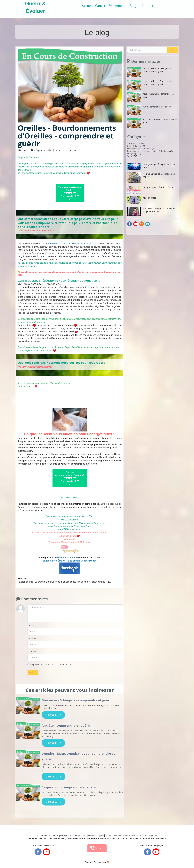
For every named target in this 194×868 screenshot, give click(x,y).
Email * (31, 626)
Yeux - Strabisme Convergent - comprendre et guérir (150, 85)
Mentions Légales (96, 836)
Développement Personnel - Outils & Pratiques (148, 151)
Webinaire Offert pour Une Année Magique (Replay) (151, 211)
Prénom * (32, 639)
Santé (130, 156)
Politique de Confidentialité (117, 836)
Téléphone (152, 836)
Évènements (117, 6)
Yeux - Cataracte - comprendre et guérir (151, 97)
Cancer (100, 6)
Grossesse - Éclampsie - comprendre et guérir (77, 700)
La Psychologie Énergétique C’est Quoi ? (151, 166)
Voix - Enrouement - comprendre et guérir (152, 123)
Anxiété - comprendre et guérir (66, 725)
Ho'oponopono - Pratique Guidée (151, 190)
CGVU (134, 836)
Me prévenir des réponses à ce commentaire (49, 665)
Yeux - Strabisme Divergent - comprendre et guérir (149, 72)
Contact (147, 6)
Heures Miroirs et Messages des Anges (151, 178)
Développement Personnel (139, 148)
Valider (33, 672)
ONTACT (142, 836)
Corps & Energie (135, 146)
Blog (134, 6)
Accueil (87, 6)
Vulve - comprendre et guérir (149, 110)
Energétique (133, 154)
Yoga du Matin (142, 200)
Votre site (32, 651)
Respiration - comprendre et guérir (69, 787)
